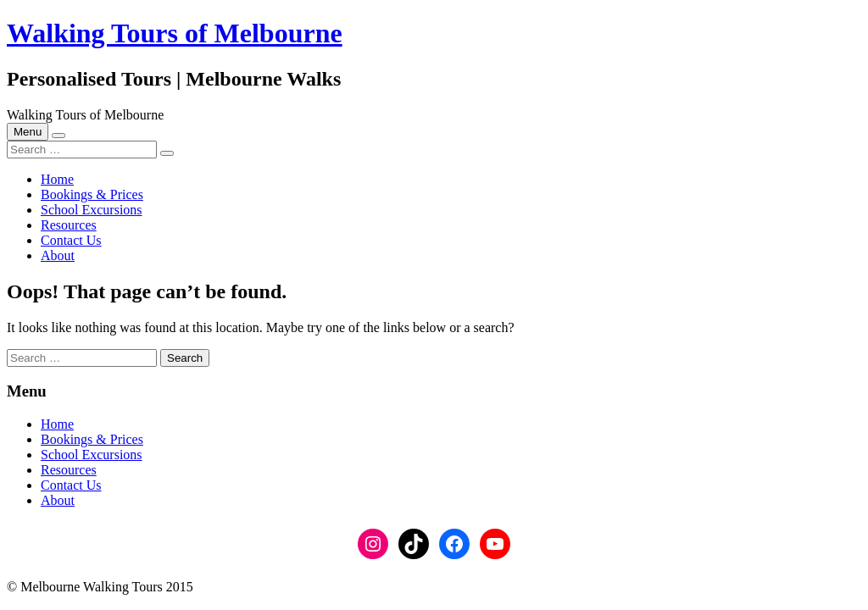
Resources (69, 225)
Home (57, 179)
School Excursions (92, 210)
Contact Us (71, 240)
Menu (28, 132)
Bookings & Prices (92, 194)
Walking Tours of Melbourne (175, 33)
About (58, 255)
